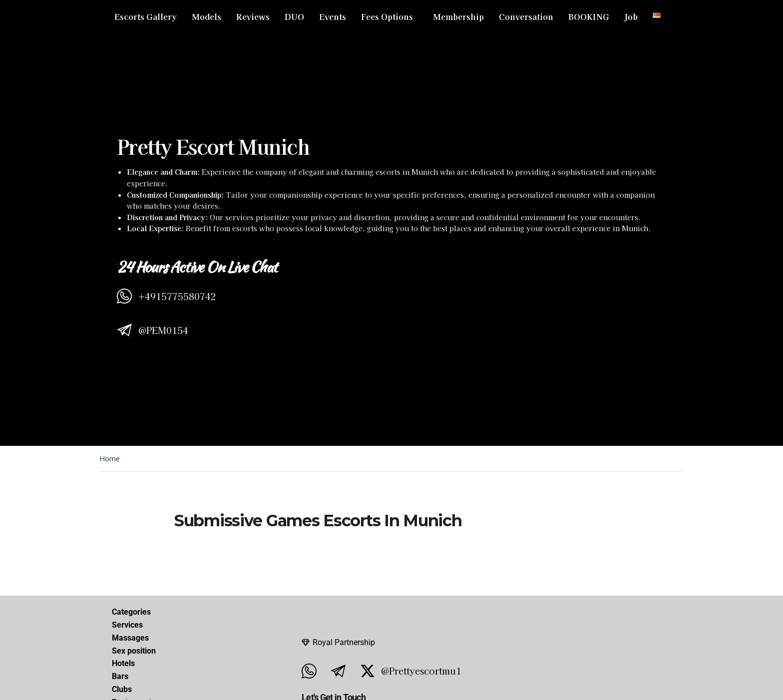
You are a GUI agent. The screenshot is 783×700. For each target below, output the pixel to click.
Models (206, 16)
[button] (390, 16)
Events (333, 16)
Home (110, 459)
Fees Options (387, 16)
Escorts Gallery (146, 16)
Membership (458, 16)
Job (631, 16)
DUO (294, 16)
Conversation (526, 16)
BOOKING (589, 16)
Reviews (253, 16)
